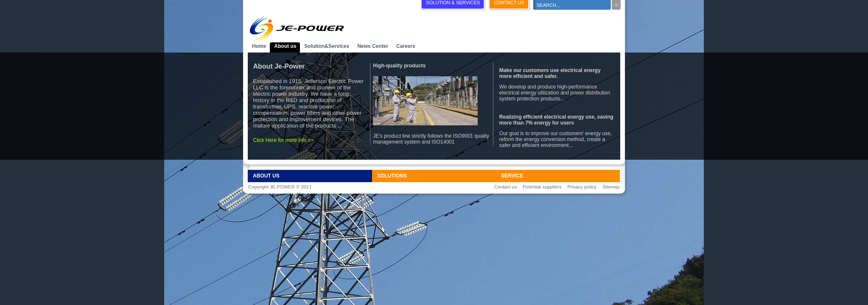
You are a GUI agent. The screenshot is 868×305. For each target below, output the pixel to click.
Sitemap (611, 187)
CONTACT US (509, 3)
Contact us (505, 187)
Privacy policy (582, 187)
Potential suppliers (542, 187)
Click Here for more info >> (284, 140)
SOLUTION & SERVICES (453, 3)
